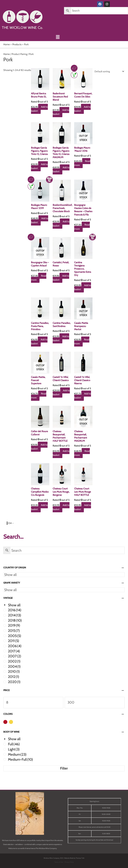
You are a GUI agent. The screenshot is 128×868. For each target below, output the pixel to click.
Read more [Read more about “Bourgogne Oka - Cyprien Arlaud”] (39, 278)
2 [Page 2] (8, 523)
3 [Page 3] (9, 523)
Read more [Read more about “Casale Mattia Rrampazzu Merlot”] (82, 342)
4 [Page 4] (11, 523)
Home (7, 54)
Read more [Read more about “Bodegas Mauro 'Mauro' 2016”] (82, 163)
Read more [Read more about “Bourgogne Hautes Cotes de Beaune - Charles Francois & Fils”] (82, 227)
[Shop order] (109, 71)
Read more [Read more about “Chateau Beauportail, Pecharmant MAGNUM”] (82, 453)
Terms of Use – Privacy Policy (64, 862)
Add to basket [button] (40, 109)
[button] (58, 37)
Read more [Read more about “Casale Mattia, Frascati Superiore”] (39, 396)
